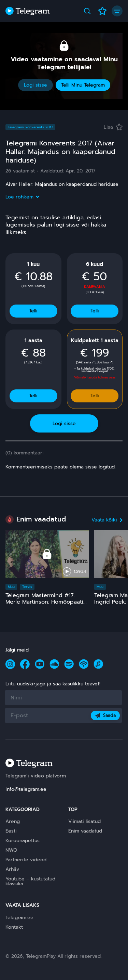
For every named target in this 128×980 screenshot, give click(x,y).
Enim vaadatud (85, 831)
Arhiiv (12, 869)
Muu (11, 587)
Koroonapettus (23, 841)
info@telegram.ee (26, 789)
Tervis (27, 587)
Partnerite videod (26, 860)
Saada (105, 715)
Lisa (113, 127)
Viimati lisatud (84, 821)
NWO (11, 850)
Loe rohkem (22, 197)
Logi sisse (35, 85)
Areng (13, 821)
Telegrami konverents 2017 (30, 127)
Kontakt (14, 927)
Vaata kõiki (107, 520)
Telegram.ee (19, 918)
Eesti (11, 831)
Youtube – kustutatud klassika (30, 881)
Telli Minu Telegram (83, 85)
